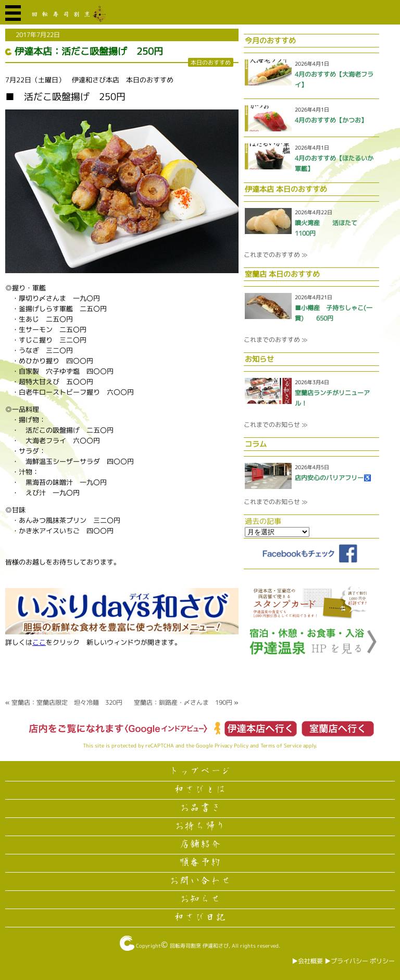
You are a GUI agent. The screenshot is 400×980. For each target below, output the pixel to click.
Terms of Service (281, 745)
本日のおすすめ (211, 62)
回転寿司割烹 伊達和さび (199, 946)
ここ (39, 642)
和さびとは (200, 790)
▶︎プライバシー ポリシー (360, 961)
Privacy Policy (232, 745)
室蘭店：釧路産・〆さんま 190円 (183, 702)
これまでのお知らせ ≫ (276, 425)
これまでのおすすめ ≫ (276, 255)
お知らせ (200, 899)
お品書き (200, 808)
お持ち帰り (200, 826)
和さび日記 (200, 917)
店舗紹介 (200, 844)
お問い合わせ (200, 881)
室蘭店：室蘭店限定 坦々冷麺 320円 (67, 702)
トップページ (200, 771)
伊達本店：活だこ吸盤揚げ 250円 (89, 51)
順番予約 (200, 863)
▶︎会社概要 (307, 961)
